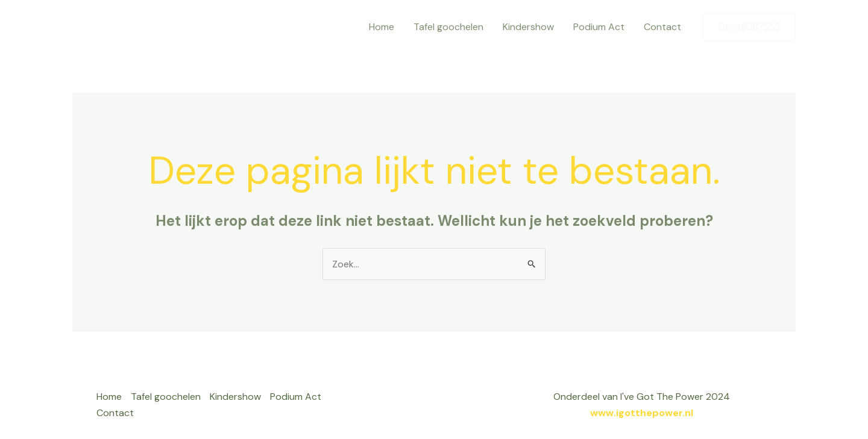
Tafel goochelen (448, 27)
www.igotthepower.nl (642, 413)
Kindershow (528, 27)
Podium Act (599, 27)
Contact (662, 27)
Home (382, 27)
